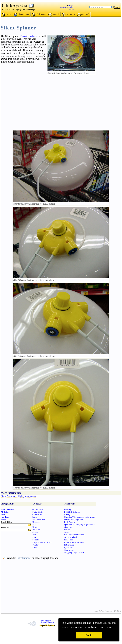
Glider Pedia (38, 509)
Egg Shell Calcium (72, 512)
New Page (5, 517)
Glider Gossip (22, 15)
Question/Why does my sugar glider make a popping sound (79, 518)
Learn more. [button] (105, 627)
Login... (72, 6)
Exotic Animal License (74, 542)
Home (7, 15)
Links (35, 547)
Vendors (36, 545)
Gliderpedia (39, 15)
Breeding (36, 530)
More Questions (7, 509)
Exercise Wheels (29, 36)
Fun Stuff (83, 15)
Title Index (69, 550)
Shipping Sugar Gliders (74, 552)
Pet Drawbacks (39, 519)
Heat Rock (69, 540)
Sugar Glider (38, 512)
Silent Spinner (24, 558)
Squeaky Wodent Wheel (74, 535)
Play (34, 537)
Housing (36, 522)
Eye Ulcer (68, 547)
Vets (34, 535)
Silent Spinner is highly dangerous (18, 496)
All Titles (5, 512)
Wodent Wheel (70, 537)
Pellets (67, 530)
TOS (52, 620)
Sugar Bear (69, 532)
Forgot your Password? (67, 8)
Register (72, 9)
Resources (68, 15)
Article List (45, 620)
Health (35, 527)
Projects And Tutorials (42, 542)
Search (3, 519)
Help (3, 514)
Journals (54, 15)
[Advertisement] (61, 19)
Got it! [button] (89, 635)
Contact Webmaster (47, 622)
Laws (35, 517)
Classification (38, 514)
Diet (34, 525)
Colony (36, 532)
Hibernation (69, 545)
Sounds (36, 540)
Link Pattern (69, 522)
